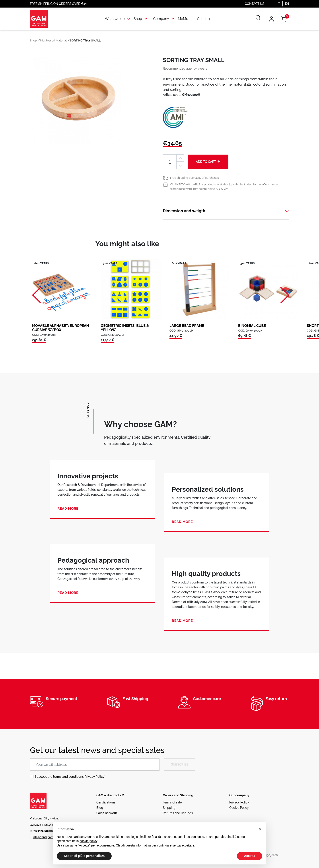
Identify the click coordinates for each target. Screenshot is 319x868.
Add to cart (208, 161)
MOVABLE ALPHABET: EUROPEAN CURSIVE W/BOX (61, 328)
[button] (260, 829)
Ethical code (238, 813)
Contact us (255, 4)
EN (287, 4)
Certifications (106, 802)
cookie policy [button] (89, 841)
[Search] (255, 19)
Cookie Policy (239, 808)
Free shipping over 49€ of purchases (194, 178)
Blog (100, 808)
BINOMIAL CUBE (252, 326)
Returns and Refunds (178, 813)
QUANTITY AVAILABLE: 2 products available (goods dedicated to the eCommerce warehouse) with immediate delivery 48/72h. (224, 187)
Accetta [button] (250, 856)
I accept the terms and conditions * (70, 777)
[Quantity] (170, 162)
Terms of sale (172, 802)
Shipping (169, 808)
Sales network (107, 813)
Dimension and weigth (184, 211)
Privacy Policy (94, 777)
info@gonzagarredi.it (46, 837)
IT (279, 4)
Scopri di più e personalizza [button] (84, 856)
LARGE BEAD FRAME (187, 326)
